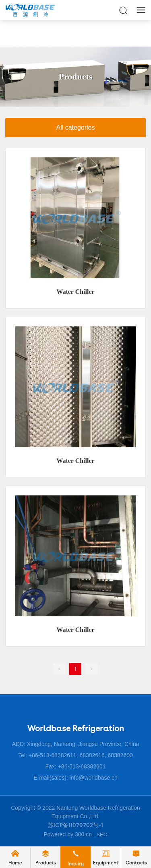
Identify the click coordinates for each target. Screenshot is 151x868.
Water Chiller (75, 292)
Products (76, 76)
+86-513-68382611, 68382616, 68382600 (81, 755)
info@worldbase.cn (94, 778)
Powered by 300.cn (68, 834)
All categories (75, 127)
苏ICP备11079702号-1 (75, 825)
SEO (102, 834)
